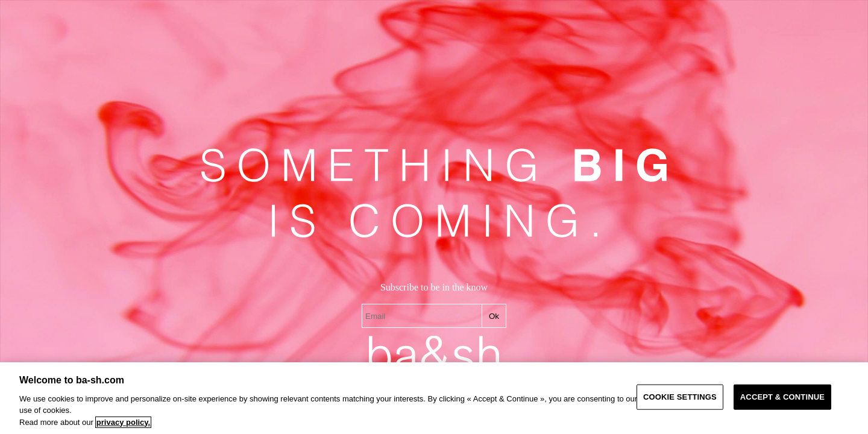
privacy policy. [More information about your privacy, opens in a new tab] (123, 422)
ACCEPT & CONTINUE (782, 397)
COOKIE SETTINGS (680, 397)
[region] (434, 398)
